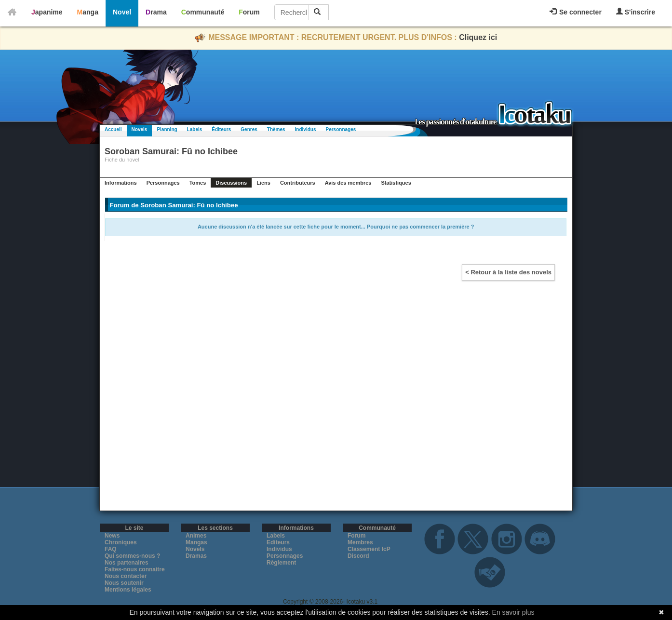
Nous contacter (126, 576)
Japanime (47, 12)
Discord (358, 556)
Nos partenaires (127, 563)
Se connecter (576, 12)
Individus (306, 129)
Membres (360, 542)
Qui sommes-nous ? (132, 556)
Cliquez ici (478, 37)
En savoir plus (513, 612)
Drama (156, 12)
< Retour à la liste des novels (508, 272)
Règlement (281, 563)
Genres (249, 129)
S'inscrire (636, 12)
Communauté (203, 12)
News (112, 536)
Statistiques (396, 183)
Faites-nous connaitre (135, 569)
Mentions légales (128, 590)
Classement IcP (369, 549)
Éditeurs (221, 129)
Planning (167, 129)
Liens (263, 183)
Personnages (341, 129)
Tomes (198, 183)
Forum (249, 12)
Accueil (113, 129)
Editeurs (278, 542)
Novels (140, 129)
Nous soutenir (124, 583)
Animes (196, 536)
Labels (195, 129)
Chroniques (121, 542)
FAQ (111, 549)
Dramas (196, 556)
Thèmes (276, 129)
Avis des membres (348, 183)
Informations (121, 183)
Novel (122, 12)
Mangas (196, 542)
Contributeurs (298, 183)
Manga (88, 12)
